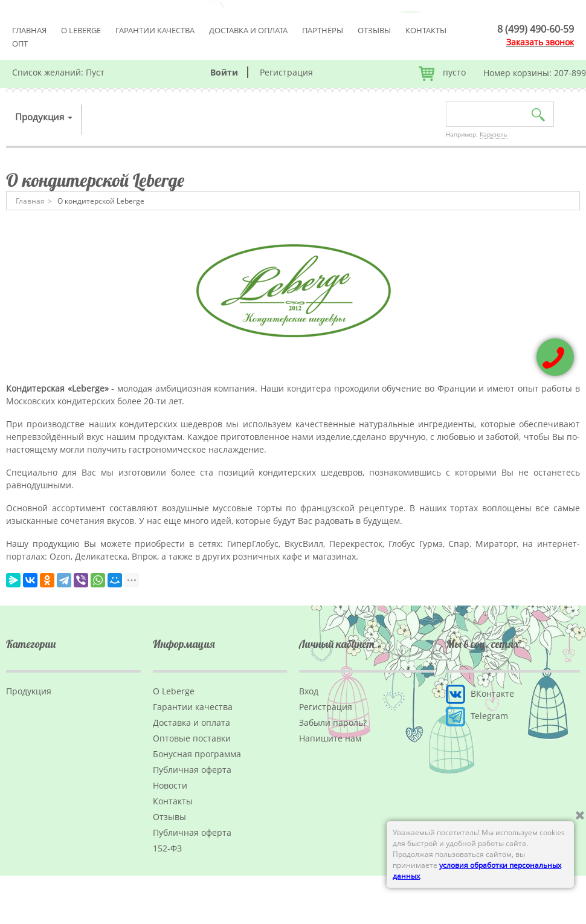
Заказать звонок (540, 42)
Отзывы (374, 30)
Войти (224, 72)
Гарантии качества (155, 30)
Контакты (426, 30)
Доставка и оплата (248, 30)
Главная (29, 30)
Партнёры (323, 30)
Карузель (494, 134)
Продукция (44, 117)
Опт (20, 44)
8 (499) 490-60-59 (536, 29)
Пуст (95, 72)
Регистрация (286, 72)
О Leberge (81, 30)
